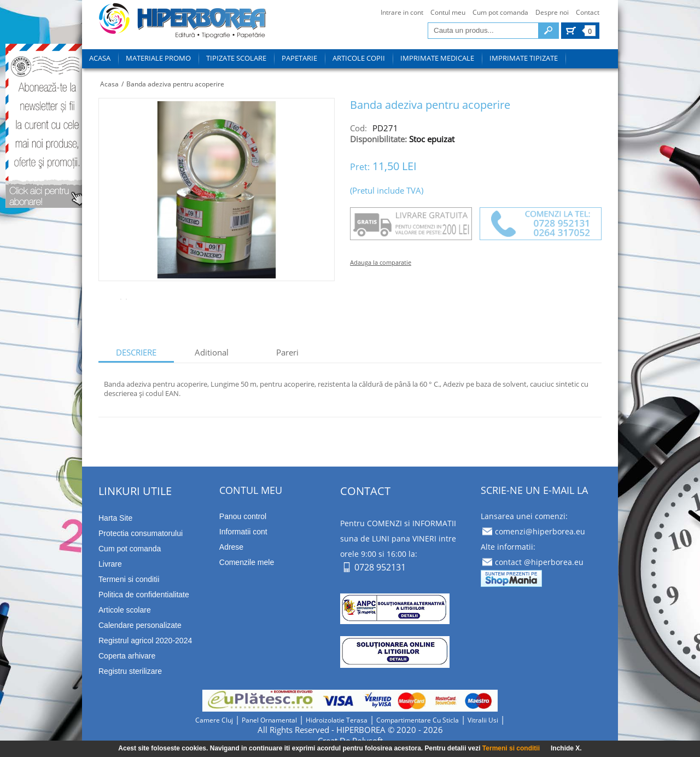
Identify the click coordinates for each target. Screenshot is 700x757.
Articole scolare (125, 610)
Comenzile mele (247, 562)
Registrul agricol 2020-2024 (145, 640)
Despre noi (552, 12)
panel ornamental (269, 720)
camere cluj (214, 720)
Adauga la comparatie (381, 262)
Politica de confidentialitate (144, 595)
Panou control (243, 516)
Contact (588, 12)
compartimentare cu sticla (418, 720)
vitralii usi (483, 720)
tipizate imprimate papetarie (182, 23)
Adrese (231, 547)
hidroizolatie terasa (337, 720)
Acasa (109, 84)
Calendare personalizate (140, 625)
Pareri (287, 353)
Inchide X (565, 748)
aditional (212, 353)
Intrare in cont (402, 12)
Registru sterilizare (130, 671)
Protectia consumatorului (141, 533)
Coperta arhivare (127, 656)
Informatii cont (243, 532)
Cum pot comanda (500, 12)
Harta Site (115, 518)
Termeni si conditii (511, 748)
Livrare (110, 564)
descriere (136, 353)
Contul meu (448, 12)
